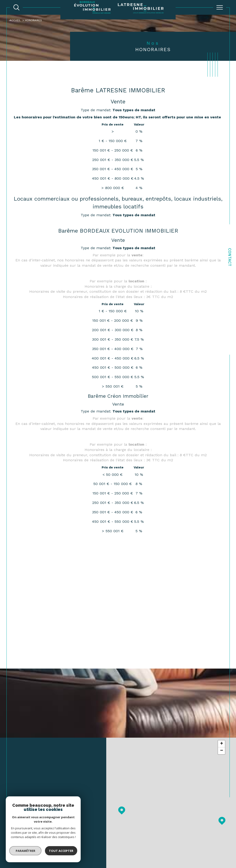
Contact (230, 257)
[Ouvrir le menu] (220, 7)
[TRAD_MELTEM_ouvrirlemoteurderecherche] (16, 7)
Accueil (16, 20)
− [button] (222, 752)
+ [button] (222, 745)
